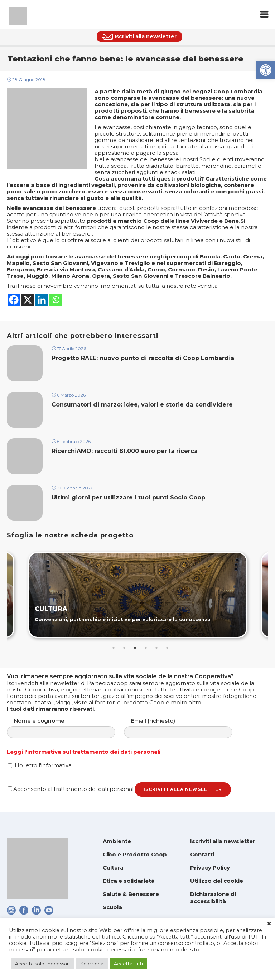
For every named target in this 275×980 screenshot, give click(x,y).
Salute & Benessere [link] (131, 894)
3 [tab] (135, 648)
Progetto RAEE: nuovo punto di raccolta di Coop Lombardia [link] (144, 358)
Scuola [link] (112, 907)
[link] (266, 70)
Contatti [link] (202, 854)
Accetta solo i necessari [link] (42, 964)
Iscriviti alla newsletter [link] (223, 841)
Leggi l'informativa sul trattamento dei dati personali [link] (84, 752)
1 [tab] (114, 648)
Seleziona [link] (92, 964)
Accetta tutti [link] (128, 964)
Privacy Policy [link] (210, 868)
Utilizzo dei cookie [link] (217, 881)
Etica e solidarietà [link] (129, 881)
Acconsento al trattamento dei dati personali (71, 789)
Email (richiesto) (185, 728)
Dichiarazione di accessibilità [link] (213, 898)
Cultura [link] (113, 868)
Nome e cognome (68, 728)
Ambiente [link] (117, 841)
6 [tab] (167, 648)
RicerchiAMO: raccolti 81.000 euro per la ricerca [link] (125, 451)
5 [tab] (156, 648)
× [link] (269, 924)
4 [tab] (146, 648)
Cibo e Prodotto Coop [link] (135, 854)
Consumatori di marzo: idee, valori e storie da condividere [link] (142, 405)
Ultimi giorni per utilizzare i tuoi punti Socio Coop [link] (128, 498)
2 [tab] (124, 648)
